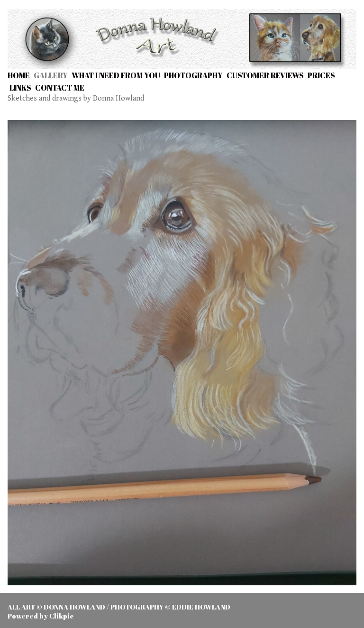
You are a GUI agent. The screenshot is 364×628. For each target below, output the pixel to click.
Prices (321, 75)
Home (19, 75)
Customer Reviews (265, 75)
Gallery (51, 75)
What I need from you (116, 75)
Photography (193, 75)
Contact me (60, 88)
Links (20, 88)
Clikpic (61, 616)
